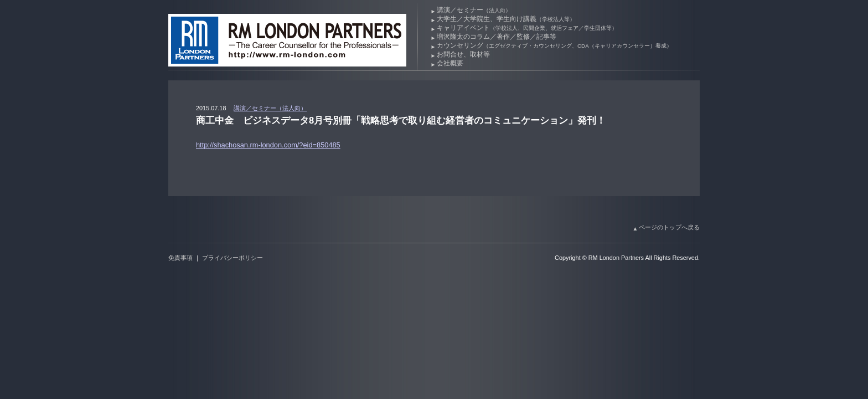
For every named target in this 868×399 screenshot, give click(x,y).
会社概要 (450, 63)
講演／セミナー (474, 10)
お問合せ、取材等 (463, 54)
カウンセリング (554, 45)
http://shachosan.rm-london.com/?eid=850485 (268, 145)
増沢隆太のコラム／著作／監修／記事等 (497, 37)
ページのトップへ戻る (669, 227)
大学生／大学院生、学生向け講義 (506, 19)
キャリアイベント (527, 28)
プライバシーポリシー (232, 258)
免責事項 (180, 258)
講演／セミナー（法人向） (270, 108)
